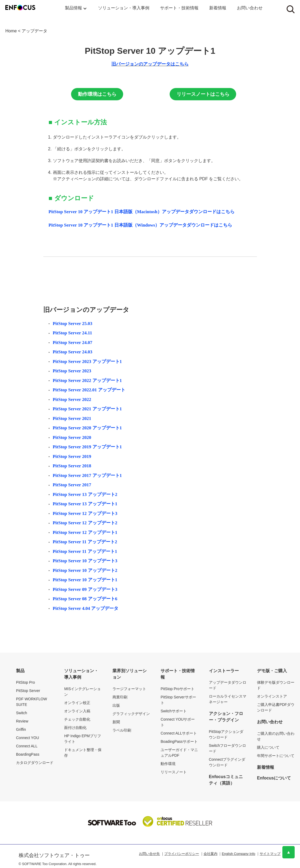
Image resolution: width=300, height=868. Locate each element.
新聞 (116, 722)
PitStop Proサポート (178, 689)
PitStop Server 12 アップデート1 (85, 532)
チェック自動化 (77, 719)
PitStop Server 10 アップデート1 (85, 580)
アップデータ (34, 31)
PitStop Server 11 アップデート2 (85, 542)
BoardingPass (28, 754)
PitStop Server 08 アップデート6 (85, 599)
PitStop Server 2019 (72, 456)
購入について (268, 747)
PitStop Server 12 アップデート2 (85, 523)
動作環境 (168, 764)
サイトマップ (270, 854)
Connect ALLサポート (179, 733)
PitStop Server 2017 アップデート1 (87, 475)
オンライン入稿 (77, 711)
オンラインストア (272, 696)
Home (11, 31)
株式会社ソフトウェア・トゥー (54, 855)
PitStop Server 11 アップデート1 (85, 551)
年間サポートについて (276, 756)
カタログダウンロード (35, 763)
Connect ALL (27, 746)
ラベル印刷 (122, 730)
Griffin (21, 729)
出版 (116, 705)
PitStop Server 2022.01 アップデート (89, 390)
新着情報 (218, 8)
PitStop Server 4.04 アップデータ (85, 608)
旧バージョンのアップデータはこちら (150, 64)
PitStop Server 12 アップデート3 (85, 513)
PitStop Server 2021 (72, 418)
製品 (20, 671)
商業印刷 (120, 697)
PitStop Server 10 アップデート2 (85, 570)
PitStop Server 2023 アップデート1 (87, 362)
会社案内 (211, 854)
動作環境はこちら (97, 94)
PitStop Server (28, 691)
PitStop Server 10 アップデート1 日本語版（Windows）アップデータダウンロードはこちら (141, 225)
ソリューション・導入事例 (124, 8)
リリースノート (174, 772)
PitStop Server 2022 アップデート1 (87, 381)
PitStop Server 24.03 (72, 352)
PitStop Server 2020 (72, 437)
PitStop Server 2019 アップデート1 (87, 447)
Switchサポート (174, 711)
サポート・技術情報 (179, 8)
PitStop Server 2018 (72, 466)
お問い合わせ (250, 8)
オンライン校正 (77, 703)
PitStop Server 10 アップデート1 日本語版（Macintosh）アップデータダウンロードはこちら (142, 212)
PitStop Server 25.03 (72, 324)
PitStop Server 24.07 (72, 343)
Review (22, 721)
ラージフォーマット (129, 689)
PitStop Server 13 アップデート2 (85, 494)
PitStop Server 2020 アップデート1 (87, 428)
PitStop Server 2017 (72, 485)
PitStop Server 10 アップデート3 (85, 561)
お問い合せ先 (149, 854)
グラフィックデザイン (131, 714)
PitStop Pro (26, 682)
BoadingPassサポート (179, 741)
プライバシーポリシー (182, 854)
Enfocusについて (274, 778)
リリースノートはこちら (203, 94)
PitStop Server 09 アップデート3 (85, 589)
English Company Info (238, 854)
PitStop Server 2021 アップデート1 (87, 409)
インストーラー (224, 671)
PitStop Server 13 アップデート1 (85, 504)
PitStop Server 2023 (72, 371)
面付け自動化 (75, 728)
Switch (22, 713)
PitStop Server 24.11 (72, 333)
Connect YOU (28, 738)
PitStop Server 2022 (72, 399)
